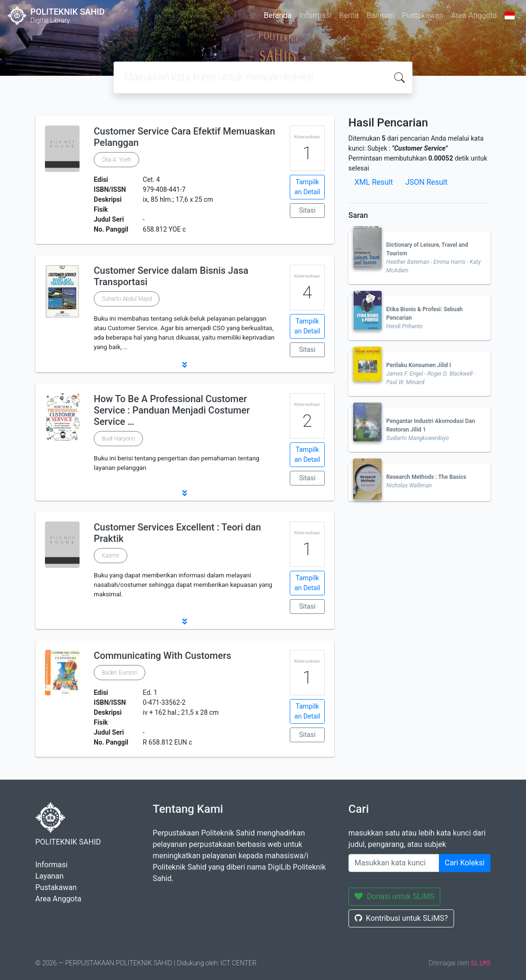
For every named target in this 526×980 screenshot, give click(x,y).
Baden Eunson (120, 673)
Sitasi (308, 210)
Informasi (315, 15)
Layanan (50, 876)
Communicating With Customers (162, 656)
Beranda (278, 15)
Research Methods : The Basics (426, 477)
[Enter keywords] (394, 863)
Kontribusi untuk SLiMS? (401, 918)
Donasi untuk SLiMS (395, 896)
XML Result (374, 182)
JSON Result (426, 182)
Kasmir (111, 556)
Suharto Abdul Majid (127, 299)
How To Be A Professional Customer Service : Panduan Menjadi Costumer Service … (172, 410)
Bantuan (380, 15)
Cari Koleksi (465, 863)
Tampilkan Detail (307, 187)
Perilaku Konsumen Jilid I (419, 365)
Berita (349, 15)
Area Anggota (474, 15)
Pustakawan (423, 15)
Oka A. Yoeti (116, 160)
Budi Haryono (118, 439)
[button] (185, 365)
